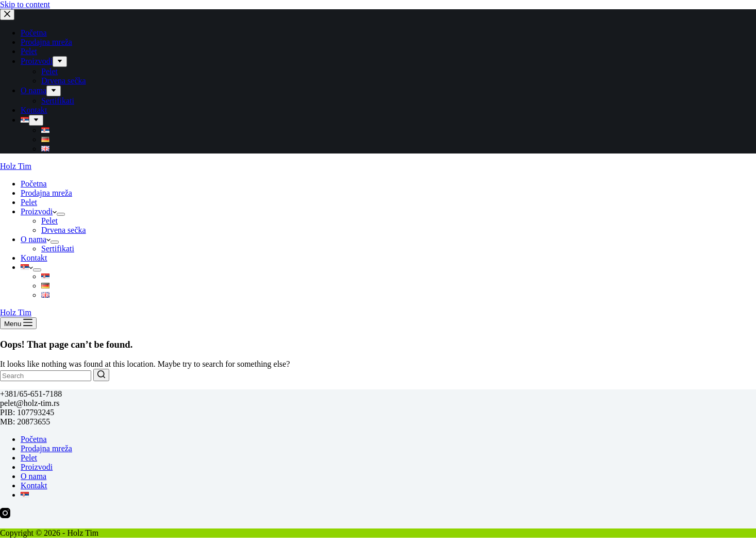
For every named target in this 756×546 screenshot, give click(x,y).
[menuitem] (60, 62)
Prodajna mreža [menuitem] (46, 42)
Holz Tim (16, 166)
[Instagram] (5, 515)
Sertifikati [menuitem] (58, 101)
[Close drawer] (7, 15)
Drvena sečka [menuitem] (64, 81)
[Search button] (101, 375)
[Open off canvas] (18, 323)
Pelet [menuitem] (29, 51)
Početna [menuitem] (34, 33)
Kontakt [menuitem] (34, 110)
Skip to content (25, 4)
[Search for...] (46, 376)
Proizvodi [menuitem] (37, 61)
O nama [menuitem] (33, 90)
